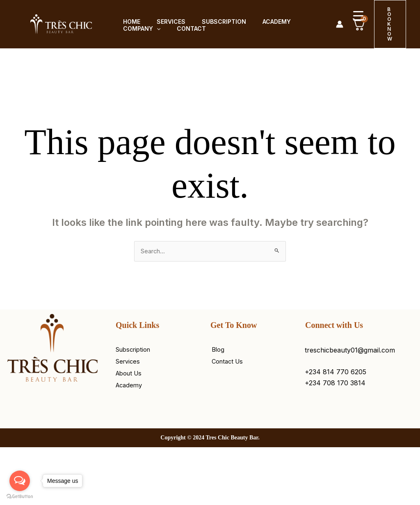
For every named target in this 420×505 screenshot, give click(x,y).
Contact (183, 29)
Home (127, 19)
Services (163, 19)
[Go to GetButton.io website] (20, 497)
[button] (152, 29)
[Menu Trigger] (358, 15)
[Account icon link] (340, 24)
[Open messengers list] (20, 481)
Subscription (212, 19)
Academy (262, 19)
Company (137, 29)
